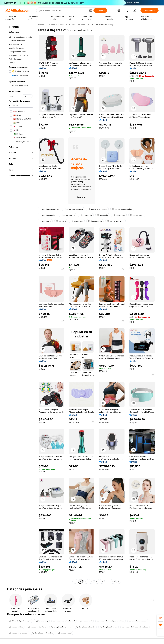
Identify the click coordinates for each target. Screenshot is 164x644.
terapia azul (86, 621)
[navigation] (21, 303)
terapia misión (16, 627)
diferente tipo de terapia (20, 621)
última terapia (95, 221)
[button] (91, 10)
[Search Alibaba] (63, 10)
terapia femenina (47, 215)
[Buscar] (100, 10)
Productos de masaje (77, 25)
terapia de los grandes (61, 627)
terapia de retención (86, 627)
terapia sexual (65, 633)
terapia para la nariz (18, 633)
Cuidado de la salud (56, 25)
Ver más (12, 63)
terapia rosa (77, 221)
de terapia (102, 215)
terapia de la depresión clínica (135, 627)
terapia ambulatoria (37, 627)
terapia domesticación (43, 633)
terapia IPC (45, 221)
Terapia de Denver (109, 627)
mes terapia (86, 215)
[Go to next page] (119, 581)
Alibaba (41, 25)
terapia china (137, 215)
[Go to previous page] (75, 581)
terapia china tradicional (64, 621)
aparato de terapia (138, 621)
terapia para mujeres (49, 209)
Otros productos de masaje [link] (102, 25)
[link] (160, 618)
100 (113, 581)
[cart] (127, 11)
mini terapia (119, 215)
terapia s (61, 221)
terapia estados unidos (122, 209)
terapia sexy (42, 621)
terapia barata (68, 215)
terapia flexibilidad (115, 221)
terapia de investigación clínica (110, 621)
